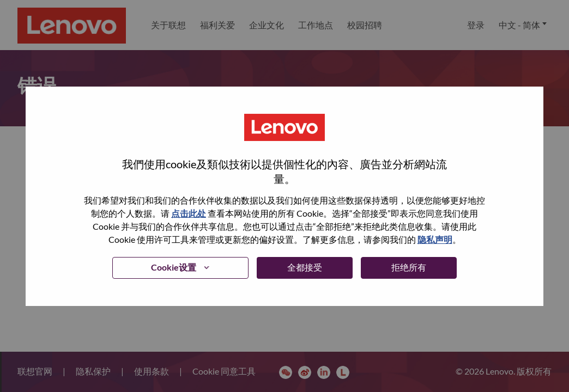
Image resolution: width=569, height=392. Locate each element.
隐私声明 (435, 239)
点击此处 (189, 213)
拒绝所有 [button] (409, 267)
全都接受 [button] (305, 267)
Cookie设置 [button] (174, 267)
